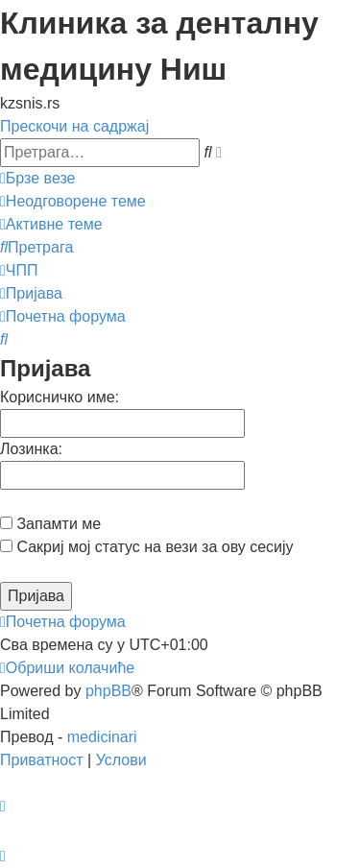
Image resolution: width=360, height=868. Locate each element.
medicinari (102, 737)
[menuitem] (73, 201)
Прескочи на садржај (74, 126)
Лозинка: (31, 449)
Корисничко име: (60, 397)
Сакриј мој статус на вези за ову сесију (147, 547)
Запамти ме (50, 524)
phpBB (108, 691)
